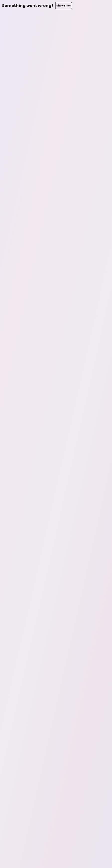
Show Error (64, 6)
